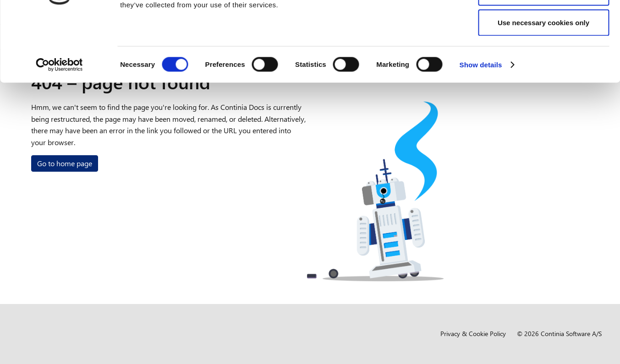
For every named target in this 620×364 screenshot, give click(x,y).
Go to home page (65, 163)
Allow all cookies (544, 24)
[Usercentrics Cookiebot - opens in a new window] (59, 126)
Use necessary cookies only (543, 84)
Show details (481, 126)
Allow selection (543, 54)
